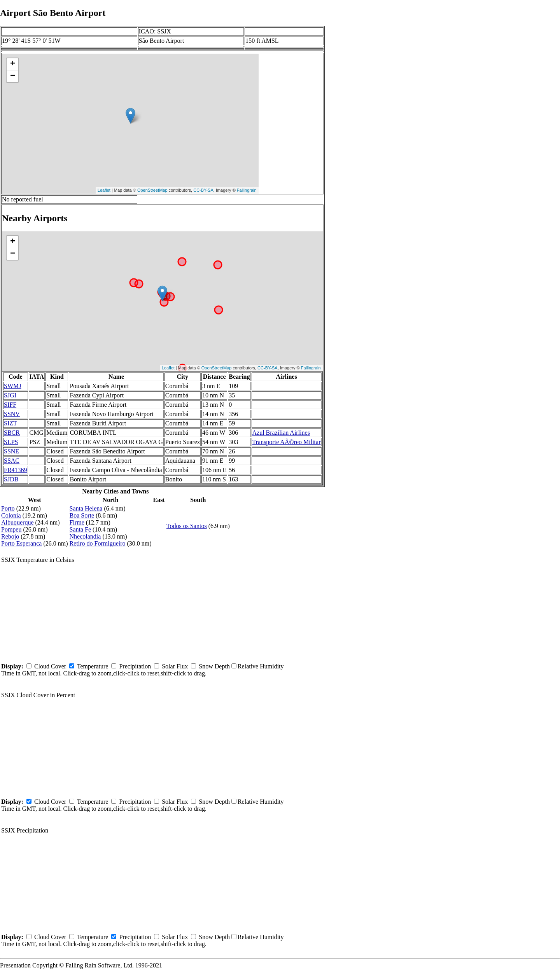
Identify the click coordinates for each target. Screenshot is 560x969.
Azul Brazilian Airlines (281, 433)
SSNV (12, 414)
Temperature (93, 666)
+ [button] (13, 64)
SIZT (10, 423)
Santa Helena (86, 508)
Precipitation (135, 666)
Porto (8, 508)
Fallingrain (247, 190)
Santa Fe (80, 529)
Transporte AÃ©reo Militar (287, 442)
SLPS (11, 442)
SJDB (11, 479)
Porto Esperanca (21, 543)
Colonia (11, 515)
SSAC (12, 461)
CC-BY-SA (203, 190)
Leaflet (104, 190)
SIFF (10, 405)
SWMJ (12, 386)
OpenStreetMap (152, 190)
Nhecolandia (85, 536)
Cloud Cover (50, 666)
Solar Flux (175, 666)
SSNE (11, 451)
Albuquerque (17, 522)
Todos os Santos (187, 526)
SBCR (12, 433)
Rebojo (10, 536)
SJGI (10, 395)
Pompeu (11, 529)
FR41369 (16, 470)
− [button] (13, 76)
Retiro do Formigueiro (98, 543)
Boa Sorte (82, 515)
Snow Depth (214, 666)
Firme (77, 522)
